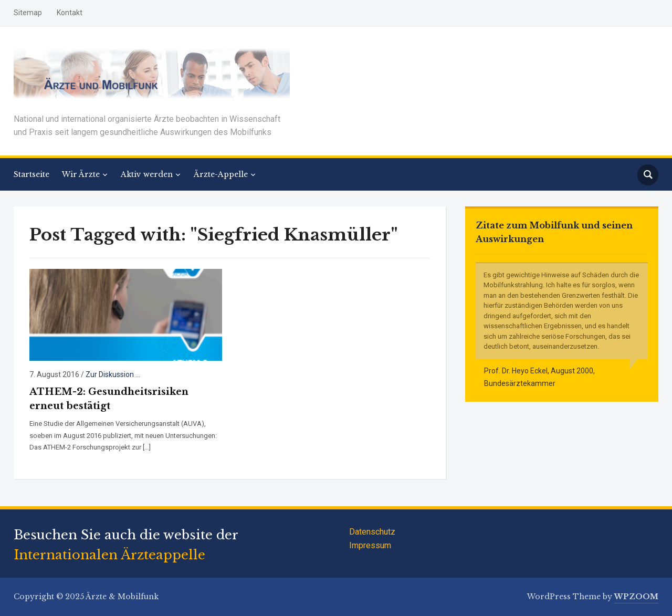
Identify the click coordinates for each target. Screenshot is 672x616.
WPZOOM (636, 597)
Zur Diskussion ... (113, 374)
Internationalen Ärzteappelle (109, 555)
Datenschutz (372, 532)
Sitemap (28, 13)
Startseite (31, 174)
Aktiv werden (147, 174)
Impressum (370, 545)
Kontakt (70, 13)
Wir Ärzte (81, 174)
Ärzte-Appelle (221, 174)
